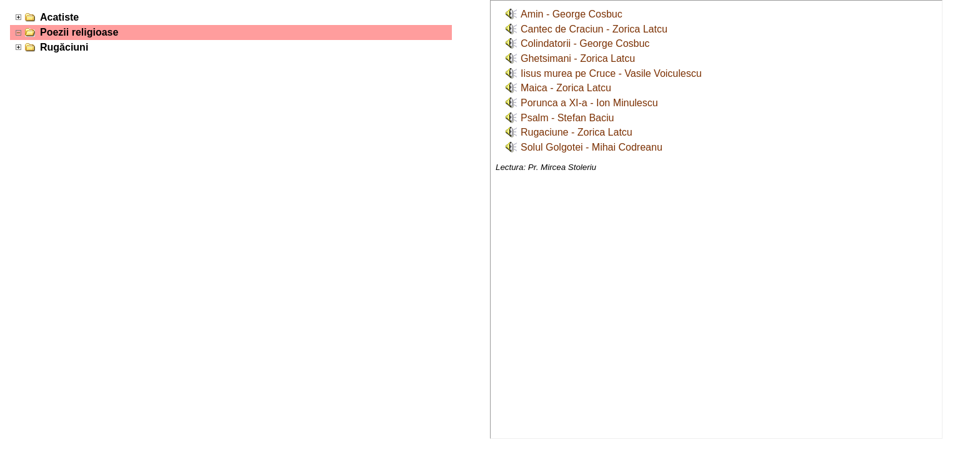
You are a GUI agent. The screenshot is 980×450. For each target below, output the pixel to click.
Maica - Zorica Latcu (566, 88)
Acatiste (59, 17)
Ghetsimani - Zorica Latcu (578, 58)
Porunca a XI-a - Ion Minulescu (589, 103)
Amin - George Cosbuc (572, 14)
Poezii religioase (79, 32)
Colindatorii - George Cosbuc (585, 43)
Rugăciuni (64, 47)
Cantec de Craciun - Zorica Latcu (594, 29)
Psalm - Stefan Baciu (567, 118)
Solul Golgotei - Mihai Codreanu (592, 147)
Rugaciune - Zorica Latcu (577, 132)
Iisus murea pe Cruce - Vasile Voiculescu (611, 73)
